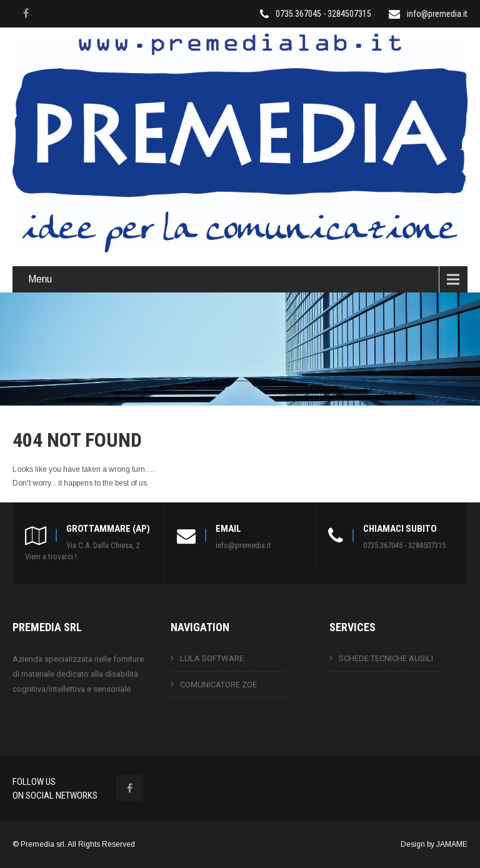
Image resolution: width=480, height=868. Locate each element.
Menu (40, 279)
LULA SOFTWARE (212, 658)
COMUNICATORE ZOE (218, 685)
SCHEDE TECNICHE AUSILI (386, 658)
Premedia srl (42, 844)
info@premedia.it (437, 14)
